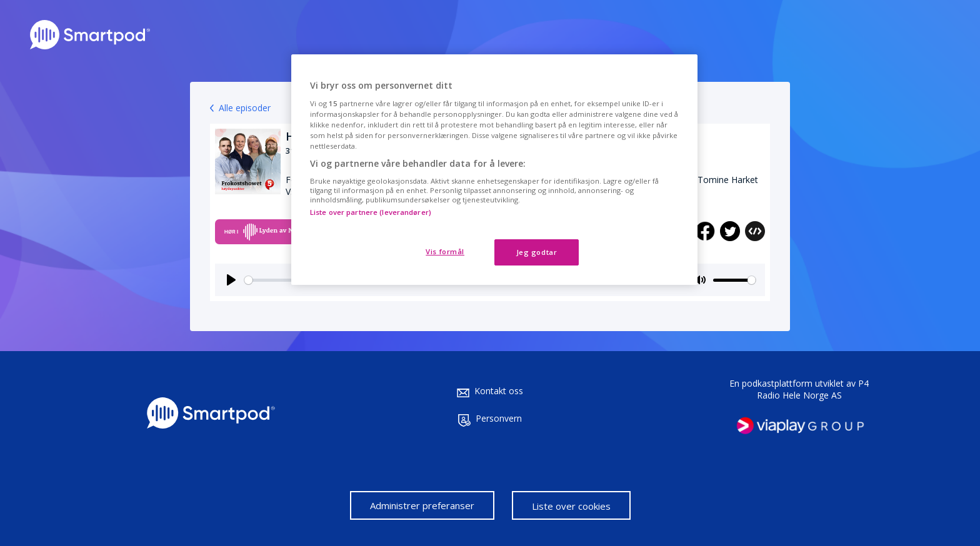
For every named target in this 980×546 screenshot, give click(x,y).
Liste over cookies (571, 506)
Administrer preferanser (422, 505)
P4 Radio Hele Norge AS (813, 389)
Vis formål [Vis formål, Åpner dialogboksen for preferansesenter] (445, 251)
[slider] (734, 280)
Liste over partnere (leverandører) (371, 212)
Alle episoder (245, 108)
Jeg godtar (537, 252)
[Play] (231, 280)
